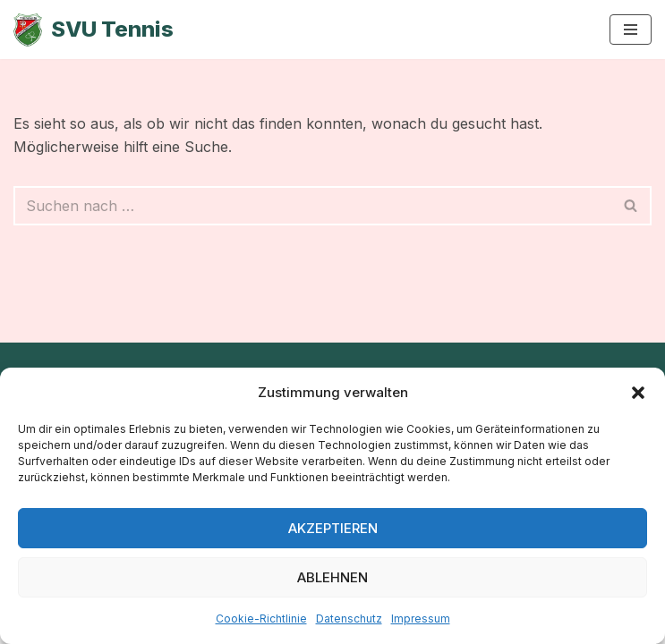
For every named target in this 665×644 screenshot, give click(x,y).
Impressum (421, 619)
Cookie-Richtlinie (261, 619)
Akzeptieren (333, 528)
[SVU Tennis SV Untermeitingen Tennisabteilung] (94, 30)
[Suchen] (312, 206)
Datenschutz (349, 619)
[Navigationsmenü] (631, 30)
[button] (638, 393)
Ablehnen (332, 577)
